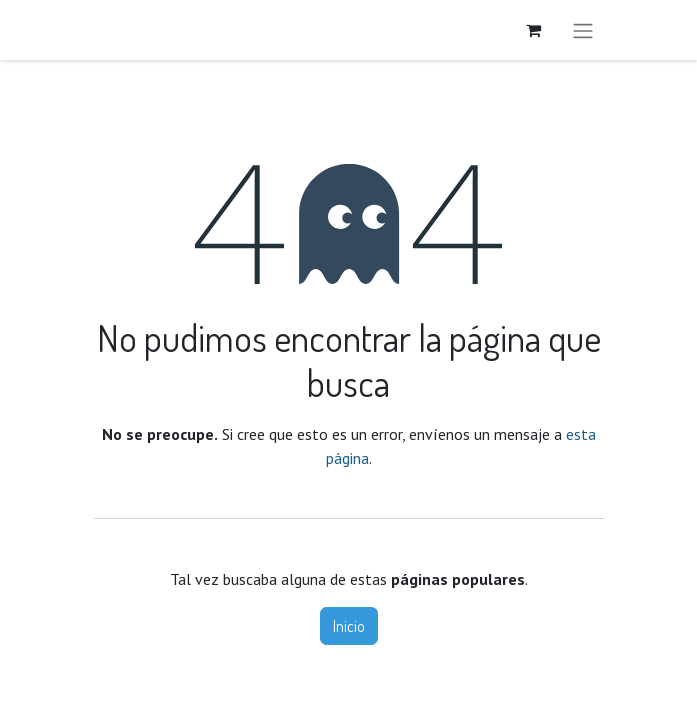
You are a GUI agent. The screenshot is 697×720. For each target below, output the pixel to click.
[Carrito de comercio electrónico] (534, 30)
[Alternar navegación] (583, 30)
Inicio (349, 626)
